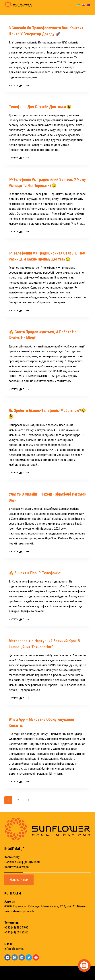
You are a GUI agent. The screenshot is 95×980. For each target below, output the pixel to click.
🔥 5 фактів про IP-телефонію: (35, 573)
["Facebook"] (7, 957)
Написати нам (19, 880)
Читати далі (19, 85)
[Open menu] (87, 12)
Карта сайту (12, 857)
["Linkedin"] (22, 957)
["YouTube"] (36, 957)
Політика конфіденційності (22, 862)
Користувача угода (17, 867)
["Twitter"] (29, 957)
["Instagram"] (15, 957)
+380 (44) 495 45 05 (16, 927)
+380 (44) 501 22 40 (16, 932)
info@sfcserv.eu (14, 949)
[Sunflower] (18, 5)
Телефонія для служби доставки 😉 (40, 107)
